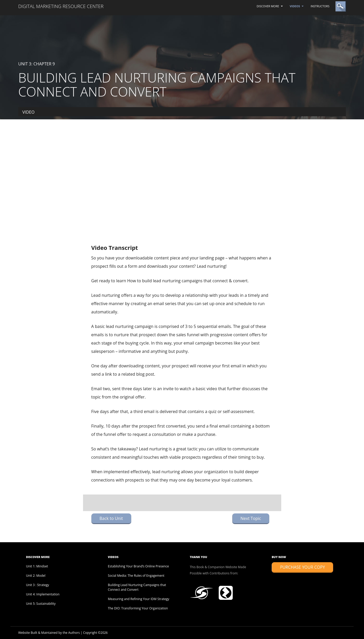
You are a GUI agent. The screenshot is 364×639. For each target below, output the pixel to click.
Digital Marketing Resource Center (61, 6)
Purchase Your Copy (302, 567)
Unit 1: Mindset (37, 566)
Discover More (268, 6)
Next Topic (251, 518)
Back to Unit (111, 518)
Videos (295, 6)
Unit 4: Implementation (43, 594)
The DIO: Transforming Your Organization (138, 608)
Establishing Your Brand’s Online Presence (138, 566)
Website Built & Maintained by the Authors (49, 633)
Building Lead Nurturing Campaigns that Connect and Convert (137, 587)
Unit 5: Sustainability (41, 604)
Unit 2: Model (36, 576)
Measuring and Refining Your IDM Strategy (139, 599)
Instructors (320, 6)
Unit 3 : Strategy (37, 585)
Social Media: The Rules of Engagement (136, 576)
